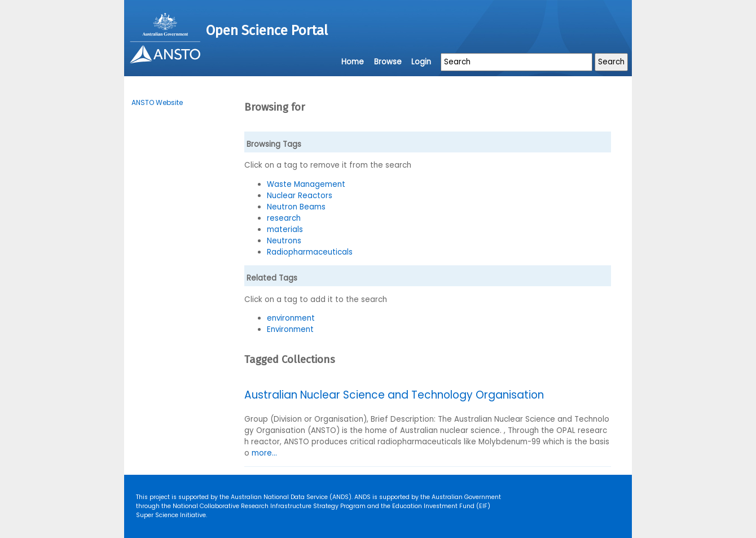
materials (285, 229)
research (284, 218)
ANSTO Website (157, 102)
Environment (290, 329)
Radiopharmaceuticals (310, 252)
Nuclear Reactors (300, 196)
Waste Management (306, 184)
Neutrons (284, 241)
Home (353, 62)
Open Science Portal (267, 30)
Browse (388, 62)
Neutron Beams (296, 207)
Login (421, 62)
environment (291, 318)
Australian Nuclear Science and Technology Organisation (394, 395)
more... (264, 453)
